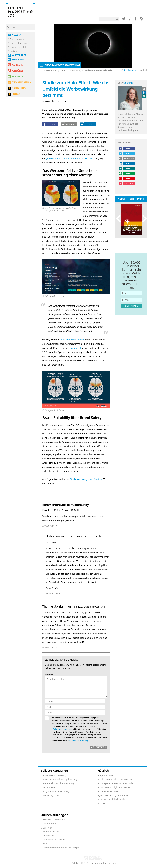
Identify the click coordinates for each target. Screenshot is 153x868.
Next (143, 219)
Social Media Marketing (55, 776)
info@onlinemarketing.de (62, 729)
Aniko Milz (128, 83)
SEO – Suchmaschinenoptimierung (60, 779)
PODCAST (17, 94)
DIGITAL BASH (19, 88)
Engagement (74, 348)
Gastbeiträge (49, 824)
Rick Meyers (130, 70)
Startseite (47, 70)
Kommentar (51, 675)
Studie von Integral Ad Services (86, 479)
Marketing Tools (51, 796)
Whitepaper (19, 55)
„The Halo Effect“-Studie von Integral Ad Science (70, 158)
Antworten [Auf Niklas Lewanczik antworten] (52, 594)
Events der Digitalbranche (113, 799)
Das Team (48, 828)
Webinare (18, 60)
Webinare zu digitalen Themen (115, 787)
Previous (120, 219)
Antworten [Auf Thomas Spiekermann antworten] (48, 647)
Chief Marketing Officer (72, 340)
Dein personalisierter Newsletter (116, 779)
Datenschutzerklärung (78, 741)
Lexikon (14, 51)
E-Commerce (49, 787)
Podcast (103, 803)
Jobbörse (17, 71)
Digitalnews (16, 39)
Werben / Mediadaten (54, 820)
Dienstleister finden (109, 791)
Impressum (48, 836)
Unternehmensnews (20, 43)
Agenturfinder (107, 776)
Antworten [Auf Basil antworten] (48, 526)
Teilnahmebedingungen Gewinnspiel (61, 848)
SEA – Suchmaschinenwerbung (58, 783)
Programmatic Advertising (68, 70)
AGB (45, 844)
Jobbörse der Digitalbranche (114, 796)
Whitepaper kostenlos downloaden (117, 783)
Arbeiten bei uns (51, 832)
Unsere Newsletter (19, 47)
